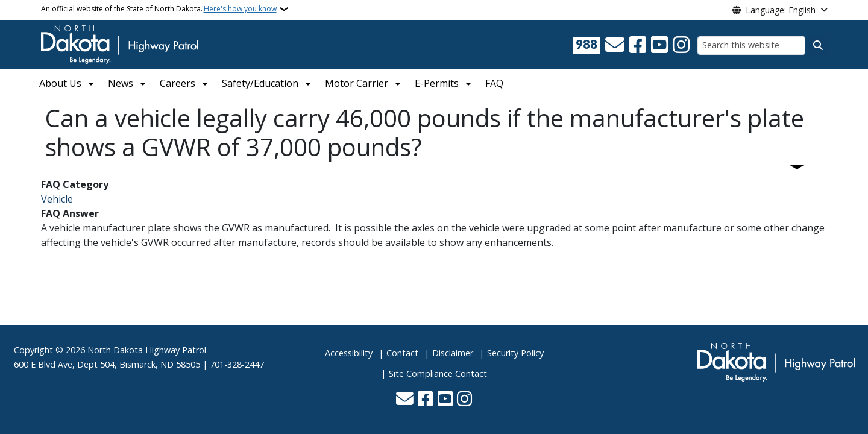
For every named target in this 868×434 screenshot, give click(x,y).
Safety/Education (260, 83)
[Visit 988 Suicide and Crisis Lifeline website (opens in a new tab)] (587, 45)
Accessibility (349, 353)
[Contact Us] (615, 45)
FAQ (494, 83)
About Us (60, 83)
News (121, 83)
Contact (402, 353)
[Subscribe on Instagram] (681, 45)
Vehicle (57, 199)
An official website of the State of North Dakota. (159, 9)
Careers (178, 83)
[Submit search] (818, 45)
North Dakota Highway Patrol (147, 350)
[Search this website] (751, 46)
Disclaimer (453, 353)
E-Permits (437, 83)
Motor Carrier (357, 83)
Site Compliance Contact (438, 373)
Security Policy (515, 353)
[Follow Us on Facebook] (638, 45)
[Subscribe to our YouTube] (659, 45)
